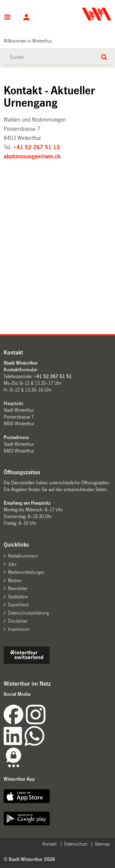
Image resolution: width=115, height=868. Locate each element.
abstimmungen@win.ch (32, 157)
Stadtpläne (18, 597)
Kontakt (49, 844)
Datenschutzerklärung (28, 613)
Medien (15, 580)
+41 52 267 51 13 (36, 147)
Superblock (18, 605)
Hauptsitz (13, 403)
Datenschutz (76, 844)
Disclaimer (18, 621)
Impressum (19, 629)
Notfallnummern (23, 556)
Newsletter (18, 588)
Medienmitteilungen (26, 572)
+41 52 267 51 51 (53, 376)
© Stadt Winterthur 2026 (29, 859)
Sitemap (102, 844)
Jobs (12, 564)
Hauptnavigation (7, 18)
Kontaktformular (21, 370)
